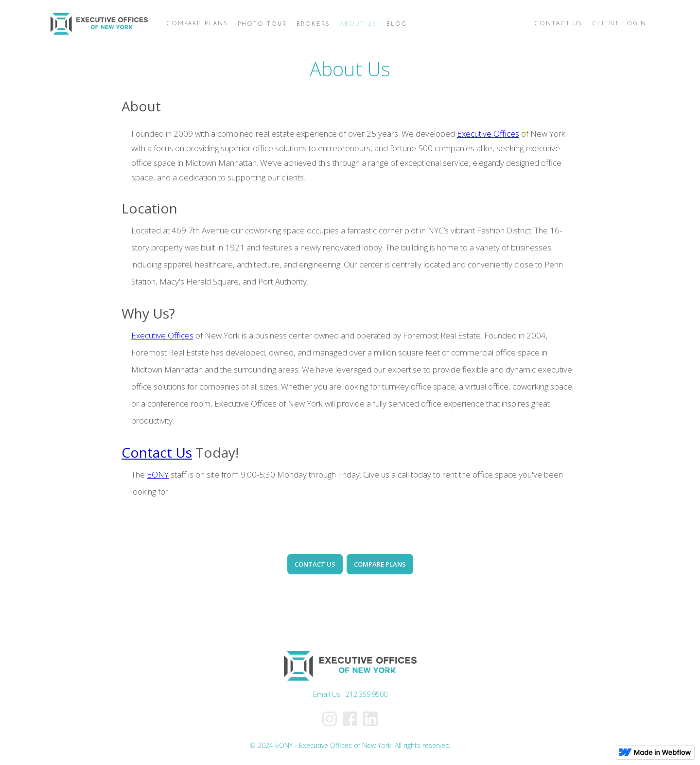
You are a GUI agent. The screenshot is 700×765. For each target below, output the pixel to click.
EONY (158, 474)
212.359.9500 (367, 694)
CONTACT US (315, 564)
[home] (99, 24)
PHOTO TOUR (262, 24)
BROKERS (313, 24)
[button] (197, 24)
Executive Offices (488, 133)
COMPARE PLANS (380, 564)
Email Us (327, 694)
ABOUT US (358, 24)
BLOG (397, 24)
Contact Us (157, 452)
